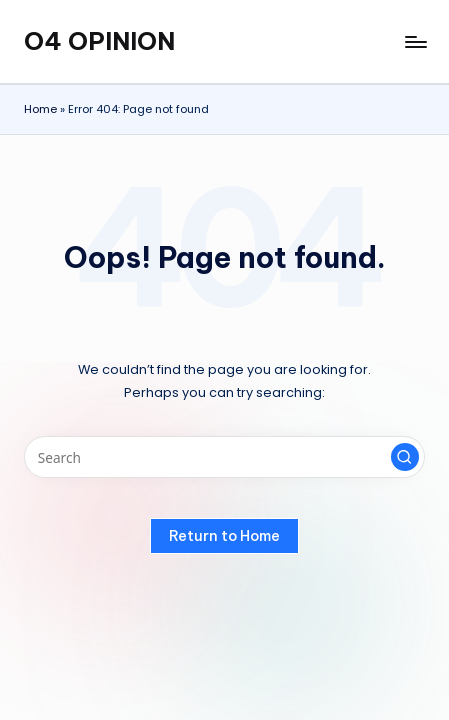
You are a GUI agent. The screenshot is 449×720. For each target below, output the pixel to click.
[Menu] (415, 41)
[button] (405, 457)
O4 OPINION (99, 41)
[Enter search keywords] (224, 457)
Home (40, 109)
